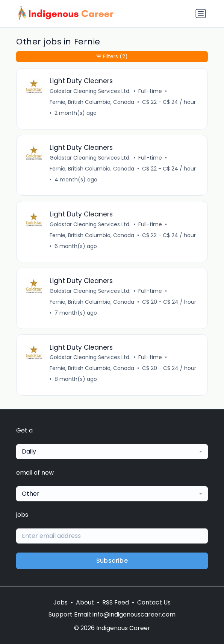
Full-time (150, 91)
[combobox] (112, 452)
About (85, 602)
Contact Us (154, 602)
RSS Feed (116, 602)
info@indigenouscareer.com (134, 614)
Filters (112, 57)
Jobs (61, 602)
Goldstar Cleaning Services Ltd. (90, 91)
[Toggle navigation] (201, 14)
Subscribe (112, 561)
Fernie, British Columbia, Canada (92, 102)
